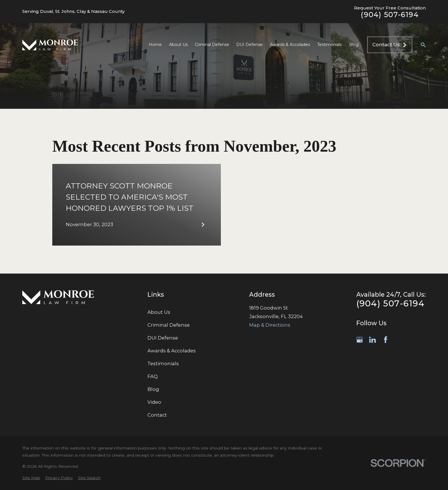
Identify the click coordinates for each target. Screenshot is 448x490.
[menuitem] (31, 478)
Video (154, 402)
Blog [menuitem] (354, 45)
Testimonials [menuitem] (329, 45)
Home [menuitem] (155, 45)
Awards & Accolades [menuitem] (290, 45)
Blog (153, 389)
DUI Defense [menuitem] (249, 45)
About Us (159, 312)
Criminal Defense (169, 325)
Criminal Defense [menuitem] (212, 45)
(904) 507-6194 (390, 15)
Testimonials (163, 364)
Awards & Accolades (172, 351)
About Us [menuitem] (178, 45)
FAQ (153, 376)
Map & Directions (270, 325)
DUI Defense (163, 338)
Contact (157, 415)
